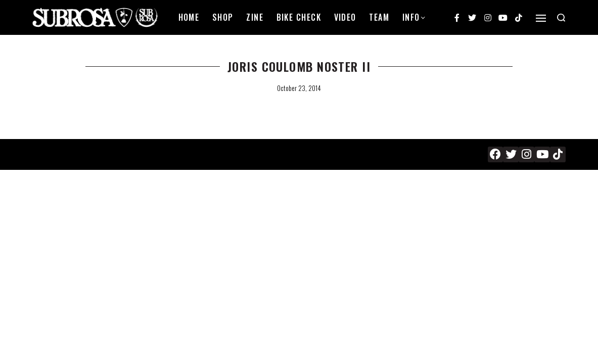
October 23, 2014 (299, 88)
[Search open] (561, 18)
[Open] (541, 18)
